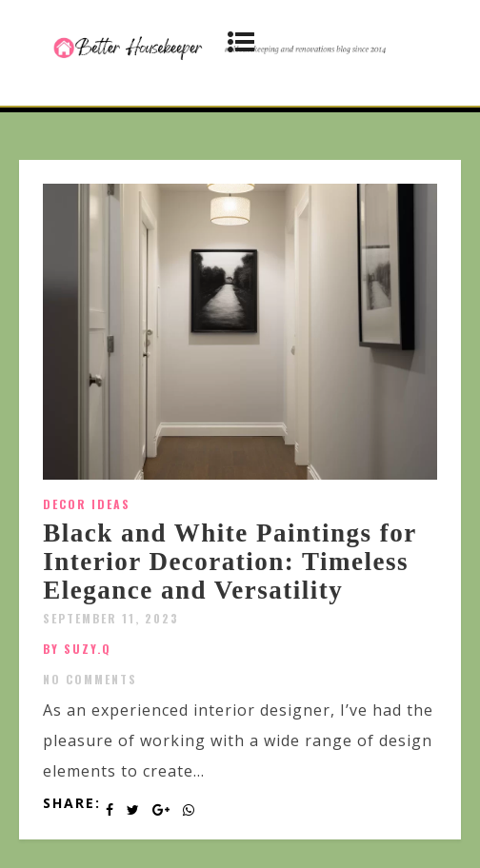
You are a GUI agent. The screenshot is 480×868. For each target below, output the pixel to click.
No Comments (90, 679)
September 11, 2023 (111, 618)
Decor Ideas (87, 504)
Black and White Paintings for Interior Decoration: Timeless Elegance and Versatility (230, 561)
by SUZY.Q (77, 649)
